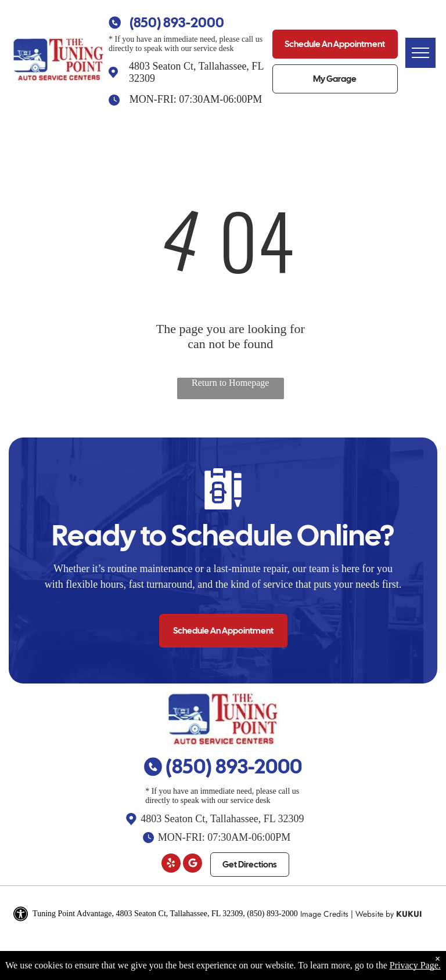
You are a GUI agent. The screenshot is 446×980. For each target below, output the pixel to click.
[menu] (420, 53)
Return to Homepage (230, 383)
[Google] (193, 865)
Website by (375, 914)
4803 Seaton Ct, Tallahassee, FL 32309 (222, 819)
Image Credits (324, 914)
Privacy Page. (415, 965)
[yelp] (171, 865)
